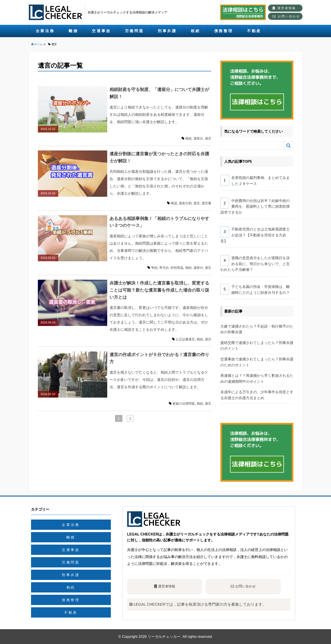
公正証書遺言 (185, 339)
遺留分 (198, 138)
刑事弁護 (167, 31)
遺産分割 (185, 203)
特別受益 (177, 268)
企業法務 (45, 31)
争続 (154, 268)
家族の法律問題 (184, 403)
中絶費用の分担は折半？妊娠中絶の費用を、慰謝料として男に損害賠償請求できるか (255, 207)
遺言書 (206, 203)
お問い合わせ (286, 16)
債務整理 (224, 31)
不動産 (254, 31)
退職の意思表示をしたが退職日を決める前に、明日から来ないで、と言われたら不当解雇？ (255, 264)
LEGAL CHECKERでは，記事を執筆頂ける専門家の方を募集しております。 (202, 604)
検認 (174, 203)
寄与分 (164, 268)
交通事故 (101, 31)
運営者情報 (284, 8)
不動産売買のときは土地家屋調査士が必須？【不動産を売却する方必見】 (255, 235)
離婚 (73, 31)
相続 (195, 31)
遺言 (208, 138)
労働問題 (134, 31)
